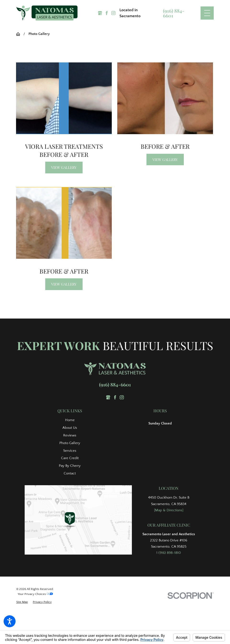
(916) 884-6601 (174, 13)
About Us (70, 428)
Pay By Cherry (70, 466)
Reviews (70, 435)
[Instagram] (113, 13)
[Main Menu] (207, 13)
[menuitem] (70, 420)
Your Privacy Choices (35, 594)
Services (70, 451)
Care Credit (70, 458)
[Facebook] (107, 13)
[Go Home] (20, 34)
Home (70, 420)
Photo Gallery (70, 443)
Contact (70, 473)
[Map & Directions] (169, 510)
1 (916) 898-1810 (169, 553)
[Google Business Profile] (100, 13)
